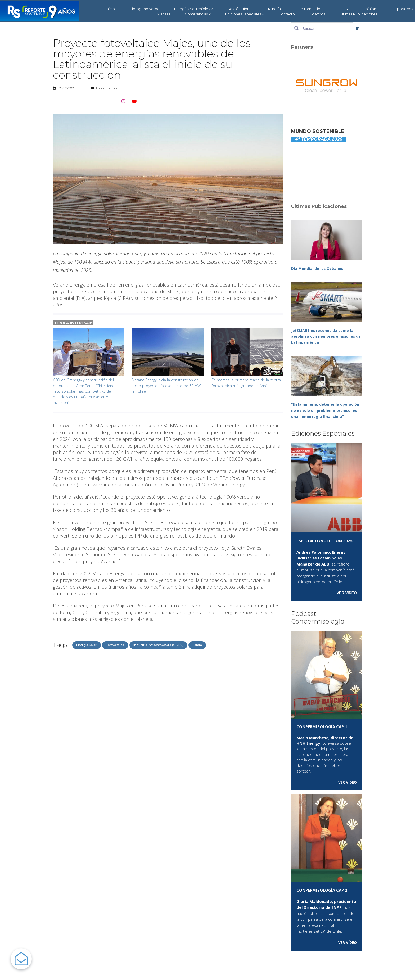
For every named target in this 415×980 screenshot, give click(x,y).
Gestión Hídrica (240, 9)
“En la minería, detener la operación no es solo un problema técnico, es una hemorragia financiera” (326, 410)
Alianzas (163, 14)
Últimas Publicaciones (358, 14)
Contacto (287, 14)
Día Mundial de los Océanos (318, 268)
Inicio (110, 9)
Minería (274, 9)
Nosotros (317, 14)
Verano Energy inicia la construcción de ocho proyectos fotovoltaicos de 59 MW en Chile (168, 385)
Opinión (369, 9)
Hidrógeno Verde (145, 9)
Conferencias (198, 14)
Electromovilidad (310, 9)
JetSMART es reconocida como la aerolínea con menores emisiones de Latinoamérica (324, 336)
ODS (344, 9)
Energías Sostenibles (193, 9)
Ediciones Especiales (245, 14)
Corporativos (402, 9)
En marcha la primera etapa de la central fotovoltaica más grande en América (243, 385)
